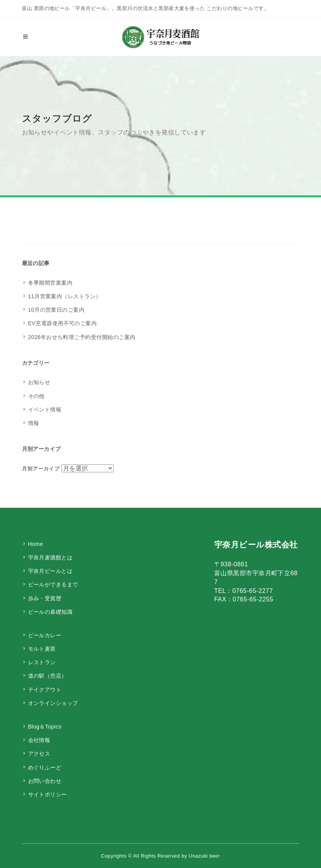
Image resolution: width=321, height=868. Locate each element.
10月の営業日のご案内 (56, 310)
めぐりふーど (45, 767)
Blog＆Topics (45, 727)
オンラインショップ (53, 703)
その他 (36, 396)
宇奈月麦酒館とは (50, 557)
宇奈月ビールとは (50, 571)
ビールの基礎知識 (50, 612)
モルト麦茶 (42, 649)
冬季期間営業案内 (50, 283)
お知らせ (39, 382)
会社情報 (39, 740)
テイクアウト (45, 690)
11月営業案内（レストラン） (65, 296)
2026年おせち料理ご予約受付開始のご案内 (82, 337)
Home (36, 544)
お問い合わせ (45, 781)
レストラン (42, 662)
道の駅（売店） (48, 676)
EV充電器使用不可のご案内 (63, 323)
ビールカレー (45, 635)
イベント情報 (45, 410)
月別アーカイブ (41, 469)
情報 (34, 423)
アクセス (39, 754)
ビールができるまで (53, 584)
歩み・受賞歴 (45, 598)
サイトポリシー (48, 794)
